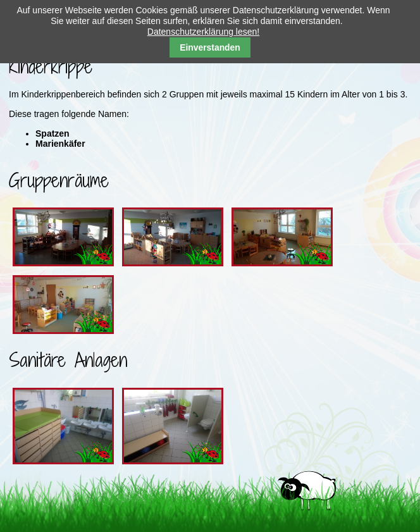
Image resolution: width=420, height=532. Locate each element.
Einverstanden (210, 47)
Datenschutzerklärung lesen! (203, 32)
